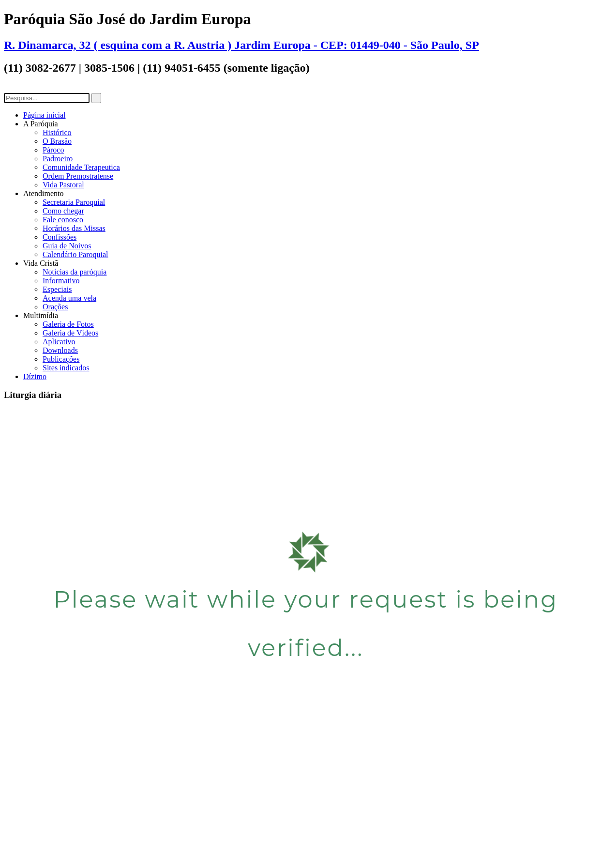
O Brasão (57, 141)
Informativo (61, 281)
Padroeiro (58, 159)
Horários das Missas (74, 228)
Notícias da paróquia (75, 272)
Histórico (57, 132)
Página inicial (45, 115)
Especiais (57, 289)
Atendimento (44, 193)
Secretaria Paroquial (74, 202)
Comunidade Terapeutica (81, 167)
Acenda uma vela (69, 298)
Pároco (53, 150)
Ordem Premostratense (78, 176)
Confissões (60, 237)
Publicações (61, 359)
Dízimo (35, 376)
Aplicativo (59, 342)
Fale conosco (63, 220)
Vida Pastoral (63, 185)
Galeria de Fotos (68, 324)
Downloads (60, 350)
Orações (55, 307)
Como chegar (63, 211)
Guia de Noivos (67, 246)
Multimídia (41, 315)
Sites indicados (66, 368)
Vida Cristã (41, 263)
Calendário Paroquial (75, 254)
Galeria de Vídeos (70, 333)
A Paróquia (41, 124)
